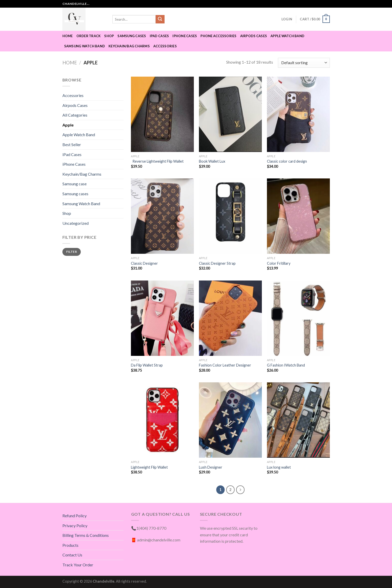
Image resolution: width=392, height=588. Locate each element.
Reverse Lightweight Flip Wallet (158, 161)
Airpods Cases (254, 36)
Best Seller (72, 144)
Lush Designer (211, 467)
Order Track (89, 36)
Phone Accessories (218, 36)
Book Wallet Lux (212, 161)
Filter (72, 252)
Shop (109, 36)
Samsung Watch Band (85, 46)
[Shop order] (304, 63)
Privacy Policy (75, 526)
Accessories (165, 46)
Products (70, 545)
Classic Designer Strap (217, 263)
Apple (68, 125)
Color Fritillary (279, 263)
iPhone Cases (185, 36)
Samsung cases (132, 36)
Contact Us (72, 555)
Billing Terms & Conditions (86, 535)
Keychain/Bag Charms (129, 46)
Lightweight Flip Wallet (150, 467)
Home (68, 36)
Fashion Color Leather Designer (225, 365)
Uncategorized (76, 223)
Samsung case (75, 184)
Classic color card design (287, 161)
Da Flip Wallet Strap (147, 365)
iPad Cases (72, 154)
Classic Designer (144, 263)
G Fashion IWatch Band (286, 365)
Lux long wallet (279, 467)
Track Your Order (78, 565)
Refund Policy (75, 516)
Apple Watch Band (287, 36)
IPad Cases (159, 36)
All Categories (75, 115)
